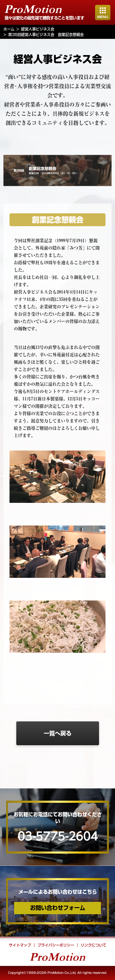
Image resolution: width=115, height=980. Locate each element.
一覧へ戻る (58, 733)
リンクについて (94, 945)
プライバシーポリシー (56, 945)
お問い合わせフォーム (58, 908)
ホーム (9, 29)
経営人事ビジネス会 (38, 29)
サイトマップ (20, 945)
